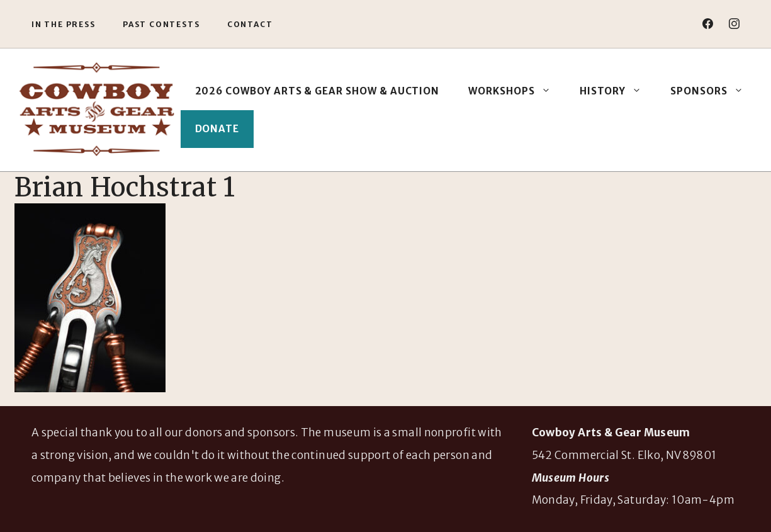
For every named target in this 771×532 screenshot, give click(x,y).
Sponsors (714, 91)
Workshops (516, 91)
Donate (217, 129)
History (618, 91)
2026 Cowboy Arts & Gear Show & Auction (318, 91)
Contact (250, 24)
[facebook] (708, 24)
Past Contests (161, 24)
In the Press (64, 24)
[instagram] (734, 24)
